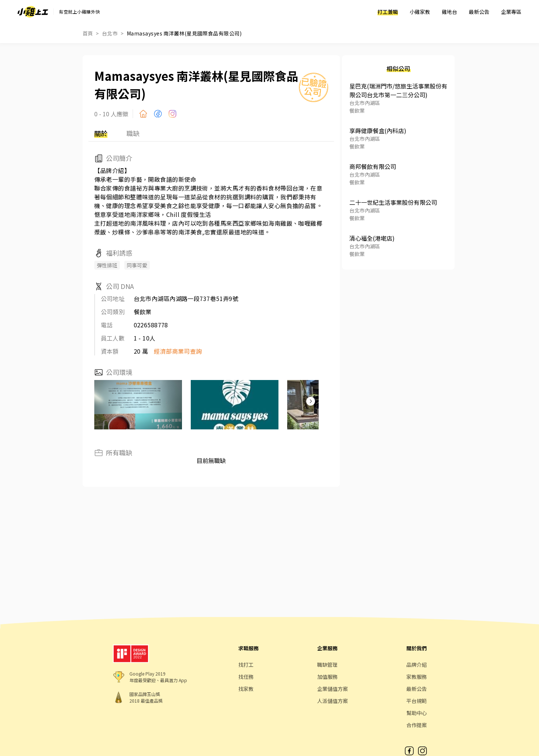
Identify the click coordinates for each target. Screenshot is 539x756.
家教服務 (417, 677)
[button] (311, 401)
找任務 (246, 677)
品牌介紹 (417, 665)
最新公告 (479, 12)
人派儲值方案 (333, 701)
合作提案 (417, 725)
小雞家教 (420, 12)
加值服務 (327, 677)
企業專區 (511, 12)
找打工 (246, 665)
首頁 (88, 33)
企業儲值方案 (333, 689)
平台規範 (417, 701)
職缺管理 (327, 665)
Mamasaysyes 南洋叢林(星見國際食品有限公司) (184, 33)
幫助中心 (417, 713)
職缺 (133, 133)
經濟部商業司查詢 (178, 351)
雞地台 (449, 12)
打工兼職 (388, 12)
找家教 (246, 689)
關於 (101, 133)
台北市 (110, 33)
